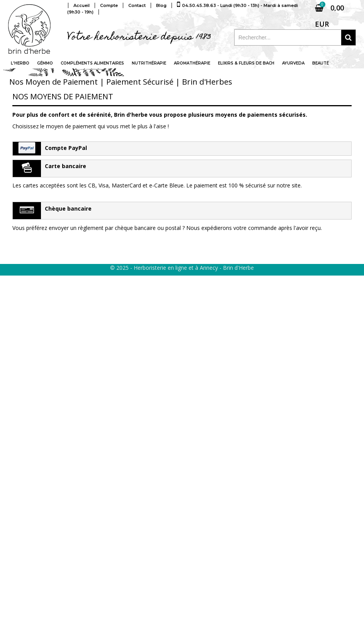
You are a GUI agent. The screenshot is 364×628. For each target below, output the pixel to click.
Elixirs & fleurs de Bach (246, 63)
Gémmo (45, 63)
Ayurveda (293, 63)
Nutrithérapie (149, 63)
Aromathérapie (192, 63)
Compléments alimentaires (92, 63)
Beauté (321, 63)
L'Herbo (20, 63)
